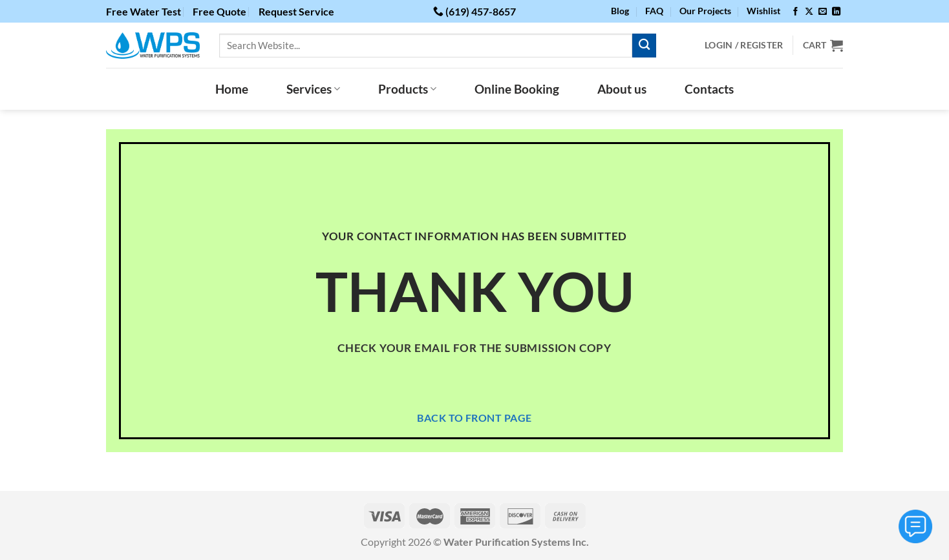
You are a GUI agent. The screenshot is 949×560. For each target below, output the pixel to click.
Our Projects (705, 11)
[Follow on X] (809, 12)
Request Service (296, 11)
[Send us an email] (823, 12)
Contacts (709, 89)
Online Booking (517, 89)
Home (232, 89)
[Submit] (644, 46)
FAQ (654, 11)
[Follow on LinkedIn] (836, 12)
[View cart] (823, 45)
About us (622, 89)
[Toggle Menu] (915, 526)
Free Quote (219, 11)
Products (407, 89)
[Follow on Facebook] (795, 12)
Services (313, 89)
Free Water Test (144, 11)
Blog (620, 11)
